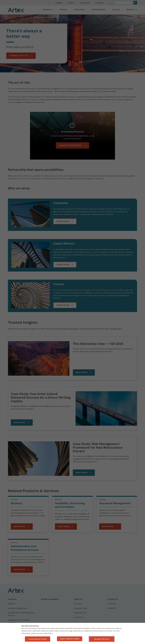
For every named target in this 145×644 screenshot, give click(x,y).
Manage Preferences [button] (102, 639)
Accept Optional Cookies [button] (37, 639)
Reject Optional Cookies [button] (70, 639)
